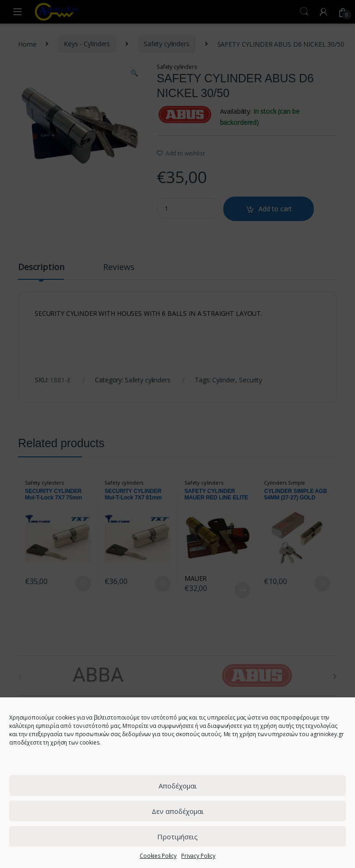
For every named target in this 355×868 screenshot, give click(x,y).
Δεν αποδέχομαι (178, 811)
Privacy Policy (198, 856)
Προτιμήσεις (177, 837)
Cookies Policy (158, 856)
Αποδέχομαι (178, 786)
